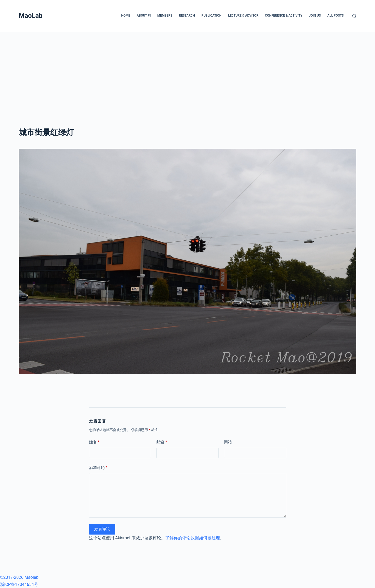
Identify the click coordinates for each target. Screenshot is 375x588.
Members (165, 16)
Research (187, 16)
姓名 (94, 442)
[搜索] (354, 16)
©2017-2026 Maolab (19, 577)
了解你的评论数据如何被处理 (193, 538)
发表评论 (102, 529)
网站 (228, 442)
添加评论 (98, 468)
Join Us (315, 16)
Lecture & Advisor (243, 16)
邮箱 (162, 442)
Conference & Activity (284, 16)
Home (126, 16)
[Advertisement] (188, 71)
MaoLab (31, 16)
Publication (212, 16)
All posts (336, 16)
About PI (144, 16)
